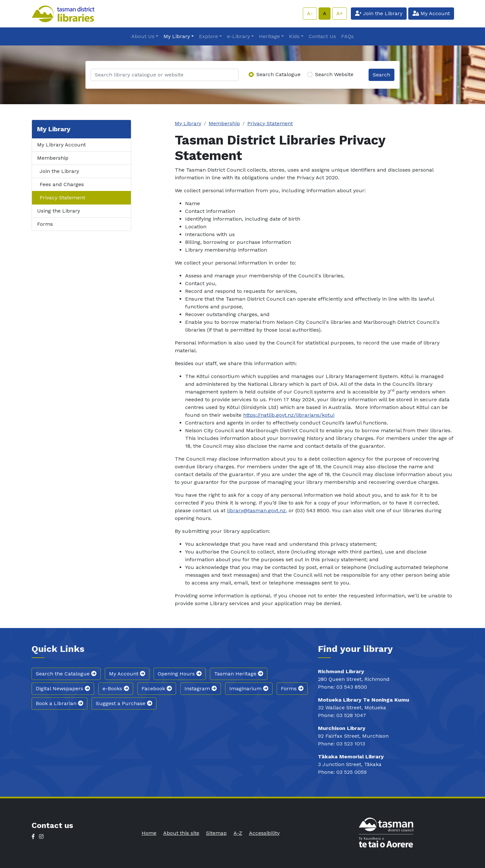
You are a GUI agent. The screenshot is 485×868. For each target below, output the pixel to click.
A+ (340, 13)
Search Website (334, 74)
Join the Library (379, 13)
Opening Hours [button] (180, 674)
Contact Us (322, 36)
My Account (431, 13)
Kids (294, 36)
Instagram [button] (201, 688)
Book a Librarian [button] (59, 703)
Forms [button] (292, 688)
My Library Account (61, 145)
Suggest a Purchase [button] (124, 703)
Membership (53, 158)
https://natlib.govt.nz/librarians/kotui (289, 415)
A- (310, 13)
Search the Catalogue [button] (66, 674)
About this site (181, 833)
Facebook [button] (157, 688)
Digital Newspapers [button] (63, 688)
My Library (177, 36)
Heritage (269, 36)
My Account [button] (127, 674)
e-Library (238, 36)
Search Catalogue (278, 74)
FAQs (347, 36)
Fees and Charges (62, 184)
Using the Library (59, 211)
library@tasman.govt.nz (256, 510)
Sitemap (216, 833)
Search (381, 75)
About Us (143, 36)
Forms (45, 224)
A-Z (238, 833)
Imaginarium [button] (249, 688)
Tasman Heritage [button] (239, 674)
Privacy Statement (62, 198)
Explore (208, 36)
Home (149, 833)
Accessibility (264, 833)
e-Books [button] (116, 688)
